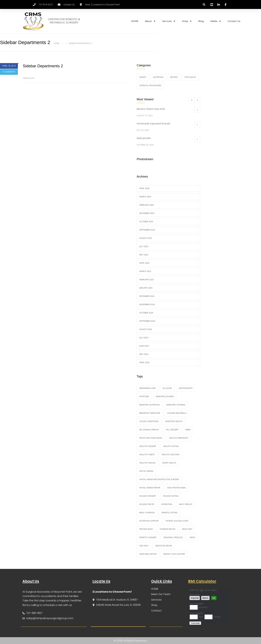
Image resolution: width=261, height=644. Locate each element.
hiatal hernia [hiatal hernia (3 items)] (146, 471)
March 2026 (145, 197)
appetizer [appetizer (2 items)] (144, 396)
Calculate (195, 623)
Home (56, 43)
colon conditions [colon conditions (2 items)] (149, 421)
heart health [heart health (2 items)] (169, 463)
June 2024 (144, 346)
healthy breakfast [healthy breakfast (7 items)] (179, 438)
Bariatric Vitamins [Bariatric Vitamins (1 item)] (176, 405)
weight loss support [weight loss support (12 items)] (174, 554)
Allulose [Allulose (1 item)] (167, 388)
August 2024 (146, 329)
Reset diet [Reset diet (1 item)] (187, 529)
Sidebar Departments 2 (43, 66)
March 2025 (145, 271)
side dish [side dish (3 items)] (144, 546)
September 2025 (147, 230)
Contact (157, 611)
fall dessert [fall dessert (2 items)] (172, 430)
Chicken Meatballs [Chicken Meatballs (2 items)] (177, 413)
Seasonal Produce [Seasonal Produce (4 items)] (173, 537)
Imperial (195, 598)
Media (216, 21)
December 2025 (147, 213)
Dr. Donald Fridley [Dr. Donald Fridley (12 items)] (149, 430)
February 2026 (147, 205)
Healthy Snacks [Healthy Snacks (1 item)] (147, 463)
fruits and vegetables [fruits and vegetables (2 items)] (151, 438)
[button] (204, 4)
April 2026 (144, 188)
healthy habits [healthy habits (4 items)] (147, 455)
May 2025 (144, 255)
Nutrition (158, 77)
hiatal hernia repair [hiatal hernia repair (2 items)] (150, 488)
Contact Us (234, 21)
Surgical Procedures (150, 85)
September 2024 (147, 321)
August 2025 (146, 238)
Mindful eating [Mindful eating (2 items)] (170, 513)
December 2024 (147, 296)
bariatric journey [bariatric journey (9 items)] (165, 396)
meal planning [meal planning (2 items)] (147, 513)
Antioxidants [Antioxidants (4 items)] (186, 388)
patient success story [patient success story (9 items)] (177, 521)
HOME (135, 21)
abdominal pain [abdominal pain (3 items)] (148, 388)
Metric (205, 598)
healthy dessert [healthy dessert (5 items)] (148, 446)
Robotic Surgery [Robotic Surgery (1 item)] (148, 537)
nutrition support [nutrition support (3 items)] (149, 521)
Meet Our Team (161, 594)
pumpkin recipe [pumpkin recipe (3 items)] (168, 529)
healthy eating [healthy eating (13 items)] (171, 446)
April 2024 (144, 362)
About (150, 21)
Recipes (174, 77)
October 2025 (146, 222)
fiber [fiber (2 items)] (188, 430)
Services (169, 21)
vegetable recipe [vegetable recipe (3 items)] (148, 554)
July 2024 (144, 338)
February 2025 (147, 280)
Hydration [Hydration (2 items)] (167, 504)
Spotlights (190, 77)
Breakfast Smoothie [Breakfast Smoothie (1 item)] (150, 413)
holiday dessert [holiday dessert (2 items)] (148, 496)
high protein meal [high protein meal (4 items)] (177, 488)
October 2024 (146, 313)
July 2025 (144, 246)
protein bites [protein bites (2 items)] (146, 529)
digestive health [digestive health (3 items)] (174, 421)
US (214, 598)
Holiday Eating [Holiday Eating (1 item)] (171, 496)
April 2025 (144, 263)
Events (143, 77)
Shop (187, 21)
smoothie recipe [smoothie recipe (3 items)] (164, 546)
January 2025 (146, 288)
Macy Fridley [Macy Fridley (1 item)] (186, 504)
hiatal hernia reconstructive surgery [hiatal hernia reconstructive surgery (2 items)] (159, 479)
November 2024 (147, 304)
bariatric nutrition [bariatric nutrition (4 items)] (149, 405)
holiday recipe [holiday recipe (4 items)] (147, 504)
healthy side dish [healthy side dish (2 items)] (171, 455)
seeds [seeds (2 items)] (192, 537)
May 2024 (144, 354)
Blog (201, 21)
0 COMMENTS (9, 72)
